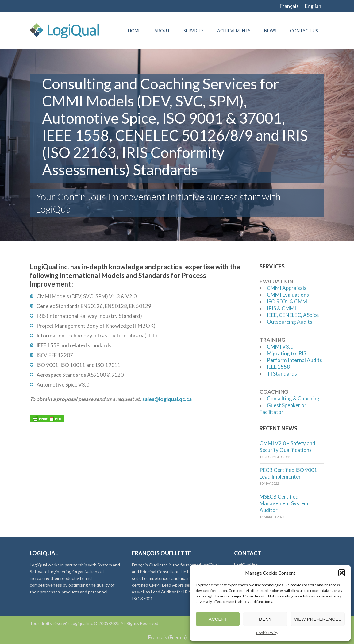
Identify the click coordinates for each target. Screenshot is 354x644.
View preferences (318, 619)
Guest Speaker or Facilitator (283, 409)
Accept (218, 619)
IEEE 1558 (278, 367)
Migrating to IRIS (287, 353)
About (162, 31)
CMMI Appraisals (287, 288)
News (270, 31)
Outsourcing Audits (290, 322)
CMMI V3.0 (280, 347)
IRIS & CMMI (281, 308)
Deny (265, 619)
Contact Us (304, 31)
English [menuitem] (313, 6)
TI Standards (282, 374)
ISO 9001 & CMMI (288, 301)
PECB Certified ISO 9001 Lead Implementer (288, 473)
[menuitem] (289, 6)
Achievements (234, 31)
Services (194, 31)
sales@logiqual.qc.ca (167, 399)
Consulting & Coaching (293, 398)
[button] (342, 573)
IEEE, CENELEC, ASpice (293, 315)
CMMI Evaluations (288, 295)
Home (134, 31)
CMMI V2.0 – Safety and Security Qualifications (287, 447)
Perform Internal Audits (294, 360)
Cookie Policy (267, 633)
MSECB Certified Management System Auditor (284, 503)
